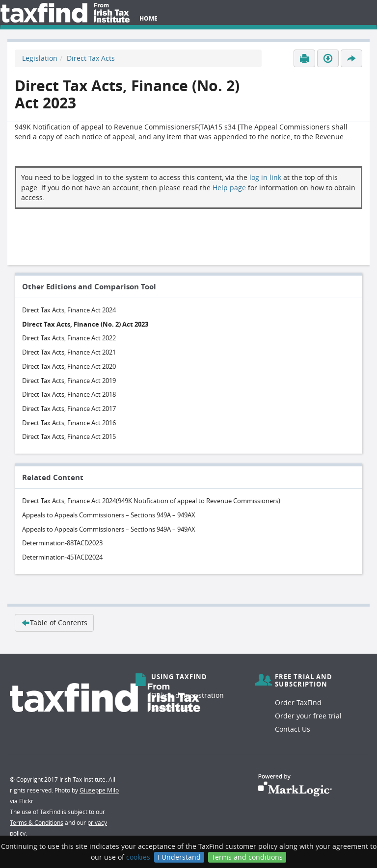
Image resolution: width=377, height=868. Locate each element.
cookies (138, 857)
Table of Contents (54, 623)
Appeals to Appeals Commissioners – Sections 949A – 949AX (109, 515)
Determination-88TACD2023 (62, 543)
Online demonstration (188, 695)
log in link (265, 177)
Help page (229, 188)
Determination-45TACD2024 (62, 557)
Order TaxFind (298, 702)
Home (148, 18)
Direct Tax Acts (91, 58)
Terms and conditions (247, 857)
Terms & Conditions (37, 822)
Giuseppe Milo (99, 790)
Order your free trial (308, 716)
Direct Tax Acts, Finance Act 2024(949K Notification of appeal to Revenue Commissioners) (151, 501)
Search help (171, 708)
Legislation (40, 58)
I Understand (179, 857)
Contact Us (293, 729)
